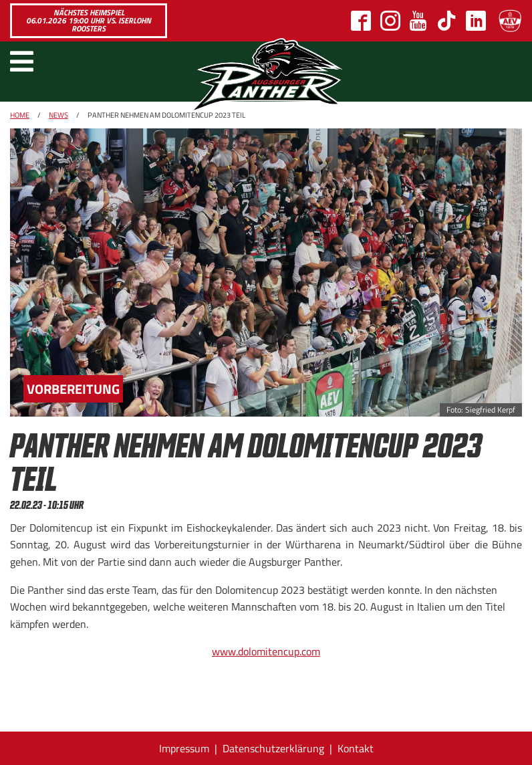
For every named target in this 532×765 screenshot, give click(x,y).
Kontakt (356, 748)
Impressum (184, 748)
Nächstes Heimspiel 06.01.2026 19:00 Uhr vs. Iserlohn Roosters (89, 20)
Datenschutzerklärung (273, 748)
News (58, 115)
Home (20, 115)
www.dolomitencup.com (266, 651)
